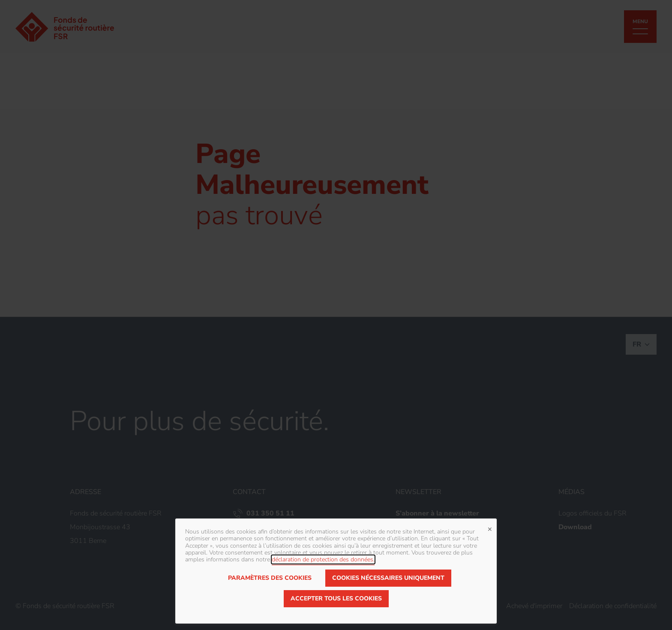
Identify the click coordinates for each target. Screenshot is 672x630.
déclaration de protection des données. (323, 559)
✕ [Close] (490, 528)
